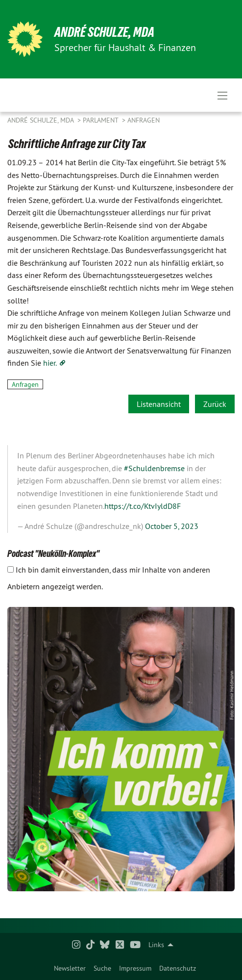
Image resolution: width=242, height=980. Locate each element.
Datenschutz (178, 968)
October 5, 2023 (172, 526)
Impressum (135, 968)
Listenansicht (159, 404)
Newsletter (70, 968)
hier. (50, 363)
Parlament (101, 120)
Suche (102, 968)
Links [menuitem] (156, 945)
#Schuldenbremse (154, 468)
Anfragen (144, 120)
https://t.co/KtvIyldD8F (143, 506)
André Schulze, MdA (104, 32)
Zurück (215, 404)
